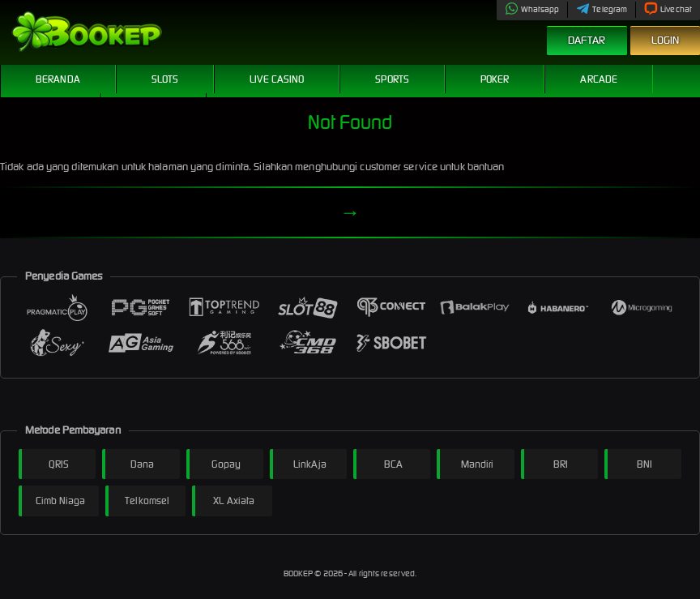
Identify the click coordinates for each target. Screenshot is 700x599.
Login (666, 40)
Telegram (602, 9)
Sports (392, 79)
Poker (495, 79)
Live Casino (277, 79)
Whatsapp (532, 9)
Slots (165, 79)
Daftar (587, 40)
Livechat (668, 9)
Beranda (58, 79)
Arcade (599, 79)
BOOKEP (299, 573)
